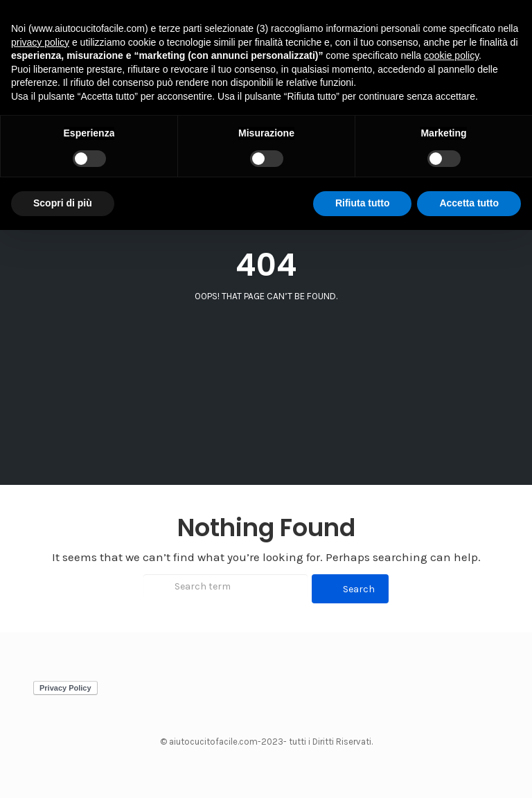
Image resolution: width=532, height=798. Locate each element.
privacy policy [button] (40, 42)
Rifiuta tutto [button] (363, 203)
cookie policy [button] (451, 55)
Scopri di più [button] (63, 203)
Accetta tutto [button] (469, 203)
